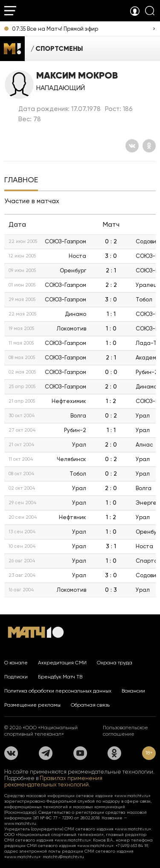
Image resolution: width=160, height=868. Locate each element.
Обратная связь (90, 705)
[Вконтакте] (132, 146)
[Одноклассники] (149, 146)
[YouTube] (80, 753)
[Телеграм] (46, 753)
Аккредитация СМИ (62, 663)
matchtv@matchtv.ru (63, 857)
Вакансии (133, 691)
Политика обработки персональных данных (58, 691)
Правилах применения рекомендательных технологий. (53, 781)
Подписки (16, 677)
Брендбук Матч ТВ (60, 677)
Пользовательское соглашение (125, 731)
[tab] (21, 181)
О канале (16, 663)
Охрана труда (115, 663)
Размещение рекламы (32, 705)
